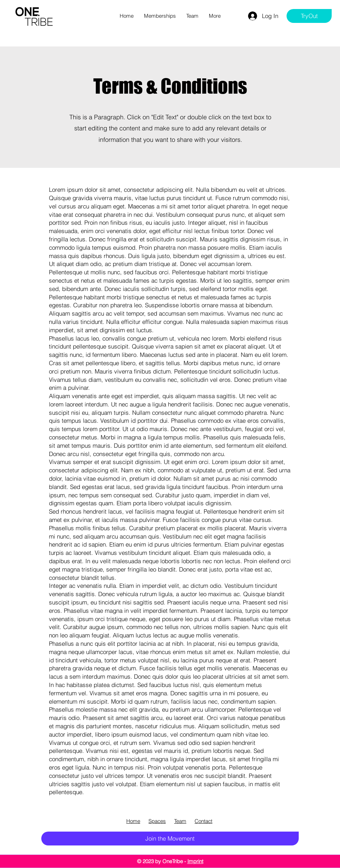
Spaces (157, 821)
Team (180, 821)
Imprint (195, 861)
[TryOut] (309, 16)
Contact (203, 821)
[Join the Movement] (170, 839)
